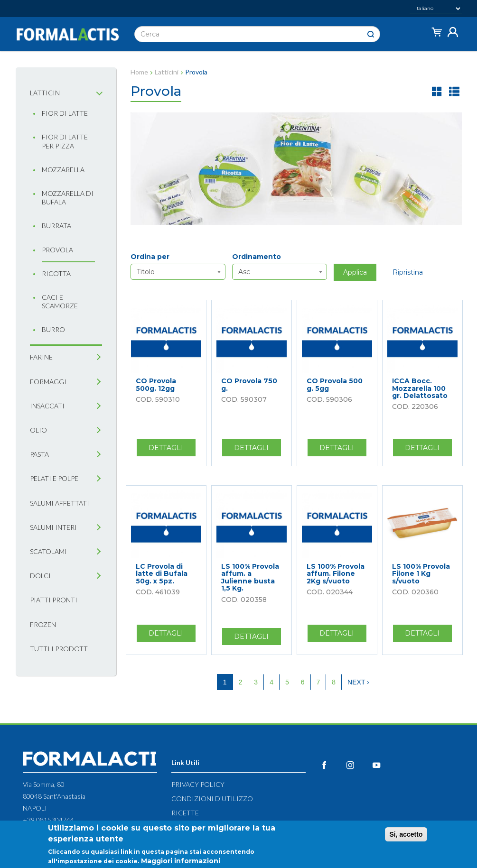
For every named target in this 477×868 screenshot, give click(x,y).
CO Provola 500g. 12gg (156, 384)
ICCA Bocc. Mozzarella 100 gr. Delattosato (420, 388)
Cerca (371, 34)
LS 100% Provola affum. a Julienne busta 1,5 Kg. (250, 577)
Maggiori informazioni (181, 861)
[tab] (98, 93)
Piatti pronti (54, 600)
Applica (355, 272)
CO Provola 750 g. (249, 384)
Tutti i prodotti (60, 649)
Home (139, 72)
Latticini (46, 93)
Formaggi (48, 382)
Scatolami (48, 551)
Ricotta (56, 273)
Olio (38, 430)
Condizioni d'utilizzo (212, 799)
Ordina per (150, 257)
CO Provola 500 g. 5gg (335, 384)
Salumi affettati (60, 503)
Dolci (40, 576)
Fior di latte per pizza (65, 141)
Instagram (358, 765)
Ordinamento (257, 257)
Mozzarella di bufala (68, 198)
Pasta (39, 454)
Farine (41, 357)
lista (454, 91)
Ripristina (408, 272)
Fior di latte (65, 113)
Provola (57, 250)
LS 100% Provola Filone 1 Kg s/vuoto (421, 574)
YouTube (384, 765)
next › (358, 682)
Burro (53, 329)
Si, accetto (406, 835)
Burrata (56, 226)
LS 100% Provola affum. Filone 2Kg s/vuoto (336, 574)
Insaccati (47, 406)
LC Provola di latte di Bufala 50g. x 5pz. (162, 574)
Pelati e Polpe (54, 478)
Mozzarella (63, 170)
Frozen (43, 624)
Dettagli (172, 450)
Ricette (185, 813)
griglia (437, 91)
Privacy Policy (198, 784)
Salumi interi (53, 527)
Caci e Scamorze (60, 301)
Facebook (332, 765)
